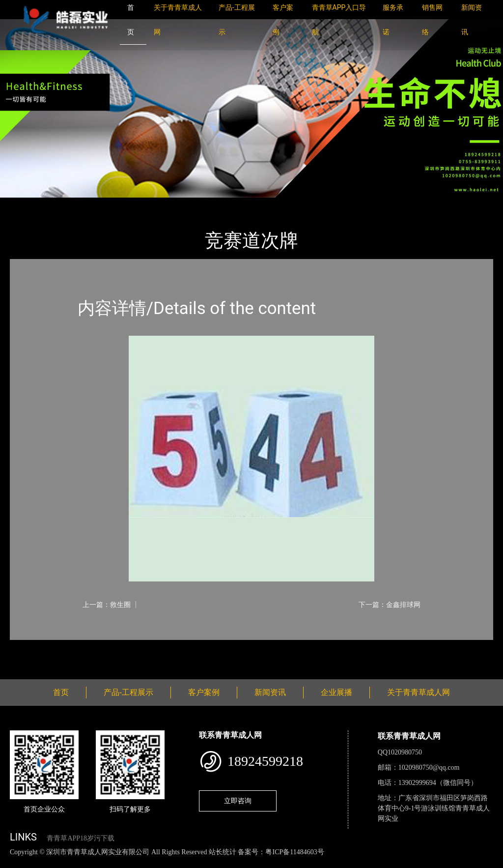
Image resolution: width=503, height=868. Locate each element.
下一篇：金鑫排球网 (390, 605)
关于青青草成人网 (419, 692)
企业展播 (336, 692)
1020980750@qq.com (429, 767)
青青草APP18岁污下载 (81, 838)
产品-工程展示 (69, 204)
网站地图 (15, 862)
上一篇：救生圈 (107, 605)
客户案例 (204, 692)
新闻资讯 (270, 692)
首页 (27, 204)
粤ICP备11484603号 (294, 852)
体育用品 (118, 204)
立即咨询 (238, 801)
